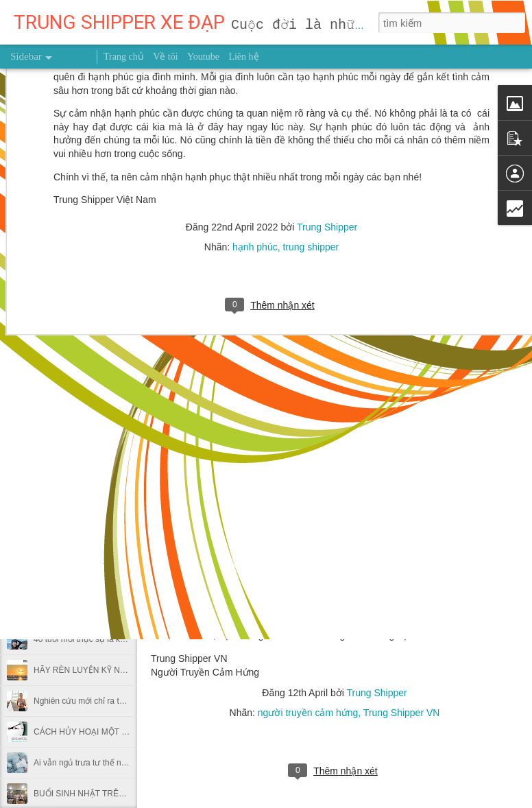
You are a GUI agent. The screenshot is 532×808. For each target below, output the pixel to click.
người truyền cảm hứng (308, 713)
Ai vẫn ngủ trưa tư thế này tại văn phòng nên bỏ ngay (132, 763)
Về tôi (165, 57)
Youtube (203, 57)
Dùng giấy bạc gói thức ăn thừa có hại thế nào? (121, 578)
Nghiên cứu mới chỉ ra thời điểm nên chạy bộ (116, 701)
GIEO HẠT (53, 485)
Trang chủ (124, 57)
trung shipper (311, 107)
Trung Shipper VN (402, 713)
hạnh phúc (255, 107)
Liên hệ (243, 57)
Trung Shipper (327, 87)
